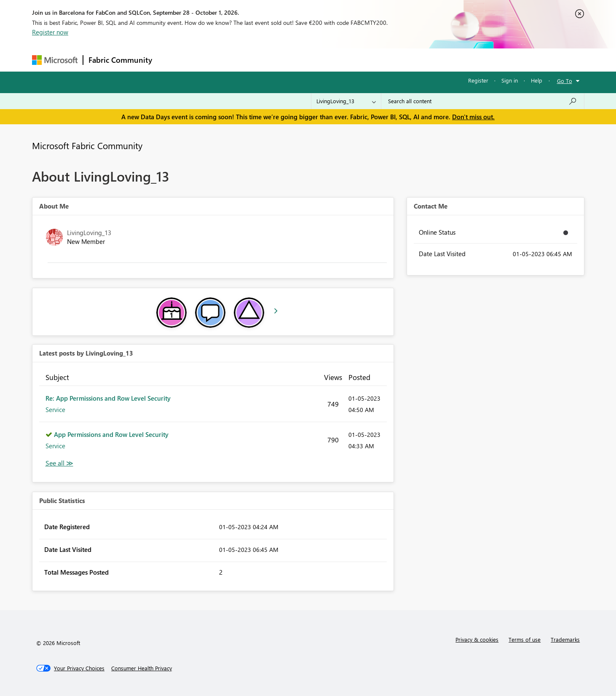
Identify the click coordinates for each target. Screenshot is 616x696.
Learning (351, 60)
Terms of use (525, 639)
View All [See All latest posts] (59, 463)
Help (537, 80)
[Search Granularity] (346, 101)
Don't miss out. (473, 117)
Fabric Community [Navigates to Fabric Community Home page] (120, 60)
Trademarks (565, 639)
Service (55, 410)
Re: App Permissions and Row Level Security (108, 398)
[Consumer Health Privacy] (142, 668)
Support (386, 60)
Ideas (243, 60)
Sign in (510, 80)
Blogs (318, 60)
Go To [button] (565, 81)
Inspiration (208, 60)
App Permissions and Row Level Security (111, 434)
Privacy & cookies (477, 639)
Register (478, 80)
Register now (50, 32)
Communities (280, 60)
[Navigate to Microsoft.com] (55, 60)
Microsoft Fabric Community (87, 145)
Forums (171, 60)
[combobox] (483, 101)
